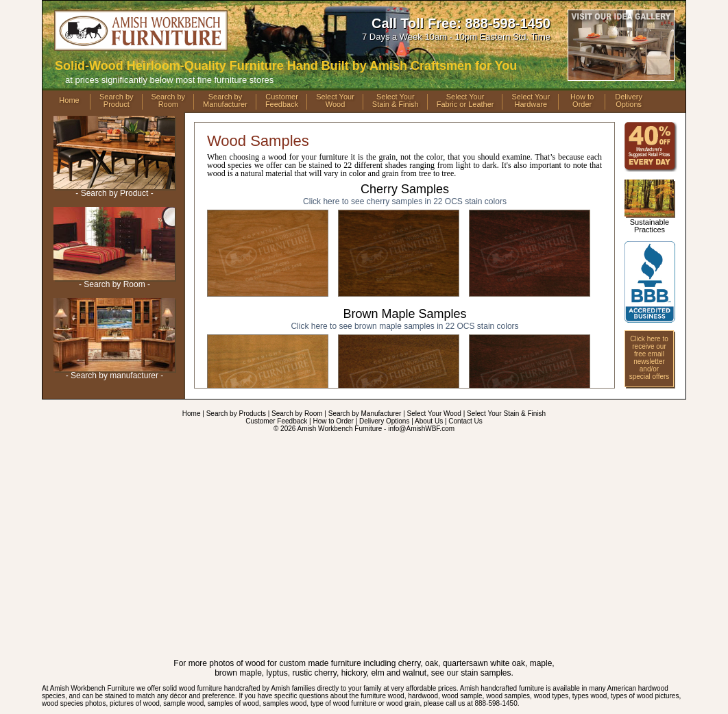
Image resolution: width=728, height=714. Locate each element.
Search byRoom (169, 101)
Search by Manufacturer (365, 414)
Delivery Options (384, 421)
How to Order (333, 421)
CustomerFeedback (282, 101)
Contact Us (465, 421)
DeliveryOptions (629, 101)
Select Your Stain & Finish (506, 414)
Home (69, 100)
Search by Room (297, 414)
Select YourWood (335, 101)
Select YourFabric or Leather (465, 101)
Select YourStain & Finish (396, 101)
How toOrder (582, 101)
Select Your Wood (434, 414)
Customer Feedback (276, 421)
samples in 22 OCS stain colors (405, 201)
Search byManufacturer (225, 101)
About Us (429, 421)
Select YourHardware (531, 101)
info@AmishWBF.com (421, 429)
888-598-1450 (508, 23)
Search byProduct (117, 101)
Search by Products (236, 414)
